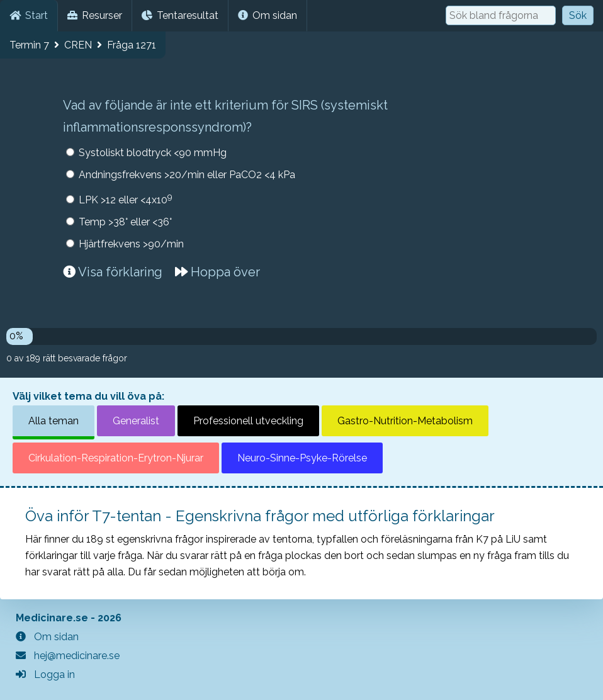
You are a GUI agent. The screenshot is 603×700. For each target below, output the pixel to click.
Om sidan (268, 15)
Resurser (95, 15)
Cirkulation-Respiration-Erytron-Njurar (116, 458)
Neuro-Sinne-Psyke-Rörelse (302, 458)
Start (29, 15)
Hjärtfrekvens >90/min (131, 244)
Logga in (45, 675)
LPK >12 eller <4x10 (126, 199)
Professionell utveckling (248, 421)
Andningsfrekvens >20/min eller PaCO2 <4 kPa (187, 175)
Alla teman (54, 421)
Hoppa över (217, 272)
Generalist (136, 421)
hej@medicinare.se (68, 656)
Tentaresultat (180, 15)
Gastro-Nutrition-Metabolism (405, 421)
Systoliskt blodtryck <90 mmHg (153, 153)
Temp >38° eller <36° (125, 222)
